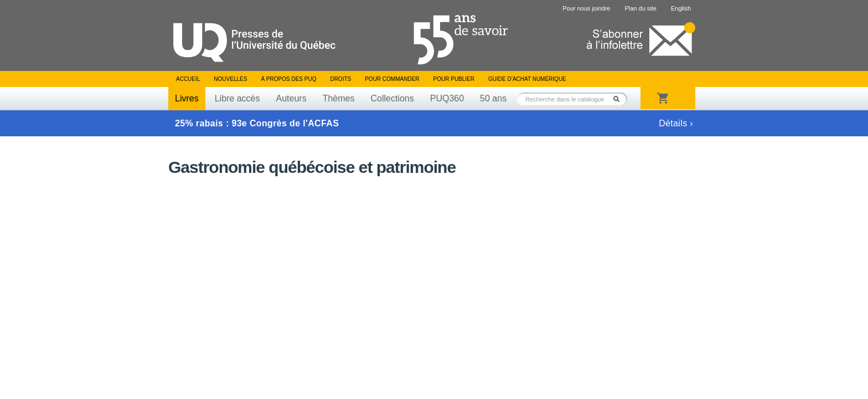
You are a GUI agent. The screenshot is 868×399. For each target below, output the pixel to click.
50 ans (493, 98)
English (681, 8)
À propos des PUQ (288, 79)
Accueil (188, 79)
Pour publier (454, 79)
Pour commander (392, 79)
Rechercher (619, 99)
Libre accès (237, 98)
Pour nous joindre (586, 8)
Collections (392, 98)
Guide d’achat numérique (527, 79)
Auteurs (291, 98)
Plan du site (640, 8)
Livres (187, 98)
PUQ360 (447, 98)
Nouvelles (230, 79)
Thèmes (339, 98)
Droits (340, 79)
